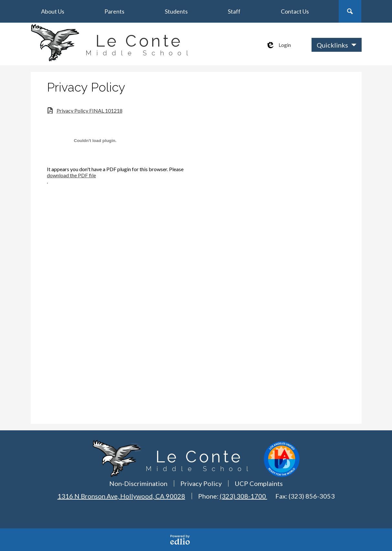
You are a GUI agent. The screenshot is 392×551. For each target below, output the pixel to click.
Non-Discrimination (138, 483)
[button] (53, 11)
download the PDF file (71, 175)
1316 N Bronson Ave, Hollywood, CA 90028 (121, 496)
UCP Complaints (259, 483)
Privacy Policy (201, 483)
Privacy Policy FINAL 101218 (90, 110)
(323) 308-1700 (244, 496)
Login (278, 45)
